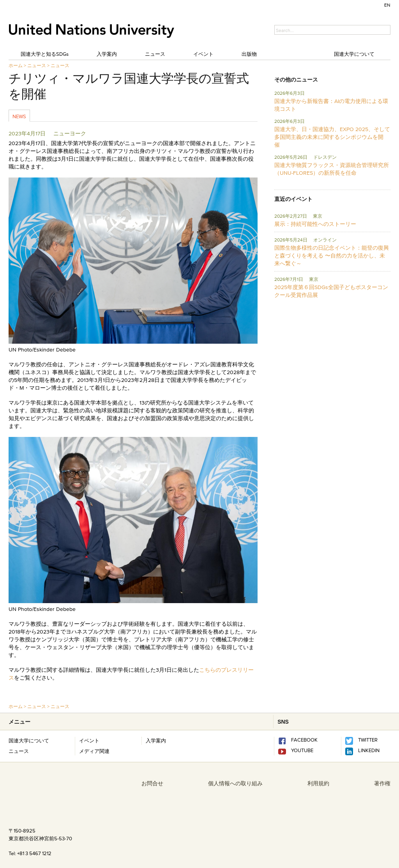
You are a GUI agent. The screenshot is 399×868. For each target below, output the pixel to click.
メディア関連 (94, 751)
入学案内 (107, 54)
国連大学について (354, 54)
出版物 (249, 54)
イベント (203, 54)
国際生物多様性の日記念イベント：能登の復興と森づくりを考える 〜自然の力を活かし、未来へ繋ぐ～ (332, 256)
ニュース (155, 54)
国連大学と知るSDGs (45, 54)
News (19, 116)
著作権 (382, 783)
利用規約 (318, 783)
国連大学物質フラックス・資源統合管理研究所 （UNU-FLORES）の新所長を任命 (332, 169)
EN (387, 5)
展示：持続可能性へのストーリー (315, 224)
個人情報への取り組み (235, 783)
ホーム (16, 65)
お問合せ (152, 783)
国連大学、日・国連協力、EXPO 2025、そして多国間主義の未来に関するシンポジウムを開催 (332, 137)
